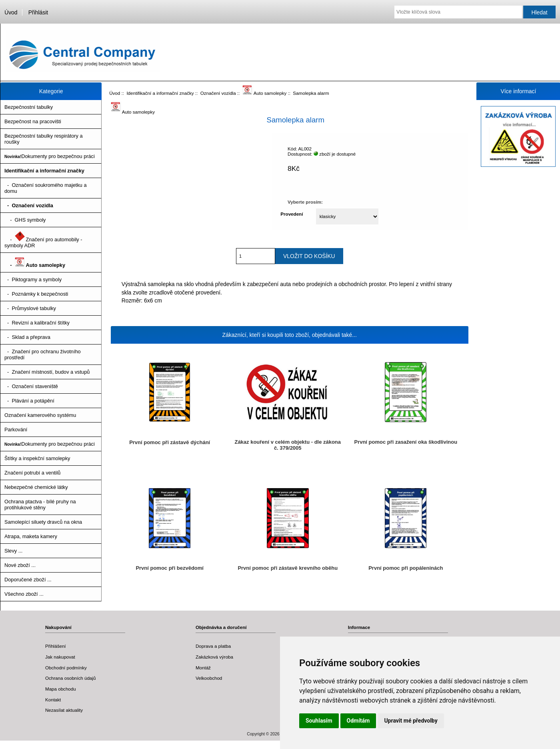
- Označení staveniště (31, 386)
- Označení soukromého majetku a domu (46, 188)
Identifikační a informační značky (160, 93)
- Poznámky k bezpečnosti (36, 294)
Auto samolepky (265, 93)
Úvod (11, 12)
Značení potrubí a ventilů (32, 473)
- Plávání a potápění (29, 401)
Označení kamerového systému (40, 415)
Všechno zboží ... (24, 594)
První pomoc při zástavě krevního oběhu (288, 568)
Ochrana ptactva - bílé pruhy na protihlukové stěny (40, 505)
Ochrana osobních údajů (70, 678)
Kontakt (53, 700)
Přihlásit (38, 12)
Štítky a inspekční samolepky (37, 458)
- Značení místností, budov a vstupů (47, 372)
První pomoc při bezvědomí (170, 568)
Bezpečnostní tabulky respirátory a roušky (44, 139)
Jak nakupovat (60, 657)
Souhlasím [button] (319, 721)
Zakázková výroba (214, 657)
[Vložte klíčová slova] (458, 12)
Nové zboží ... (20, 565)
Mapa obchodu (61, 689)
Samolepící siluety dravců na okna (43, 522)
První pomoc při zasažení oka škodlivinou (406, 442)
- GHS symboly (25, 220)
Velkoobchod (209, 678)
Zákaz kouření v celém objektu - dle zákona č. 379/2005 (288, 445)
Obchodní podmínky (66, 668)
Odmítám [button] (358, 721)
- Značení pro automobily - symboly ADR (43, 240)
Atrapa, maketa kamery (31, 536)
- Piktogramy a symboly (33, 279)
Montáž (203, 668)
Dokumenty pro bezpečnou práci (50, 156)
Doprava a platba (213, 646)
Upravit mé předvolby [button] (411, 721)
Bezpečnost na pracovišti (33, 121)
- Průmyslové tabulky (30, 308)
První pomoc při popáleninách (406, 568)
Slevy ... (13, 551)
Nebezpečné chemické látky (36, 487)
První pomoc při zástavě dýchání (170, 442)
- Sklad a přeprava (27, 337)
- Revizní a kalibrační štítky (37, 323)
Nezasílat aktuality (64, 710)
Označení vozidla (218, 93)
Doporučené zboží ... (28, 580)
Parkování (16, 430)
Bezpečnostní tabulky (29, 107)
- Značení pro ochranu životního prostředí (43, 354)
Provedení (292, 214)
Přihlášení (56, 646)
